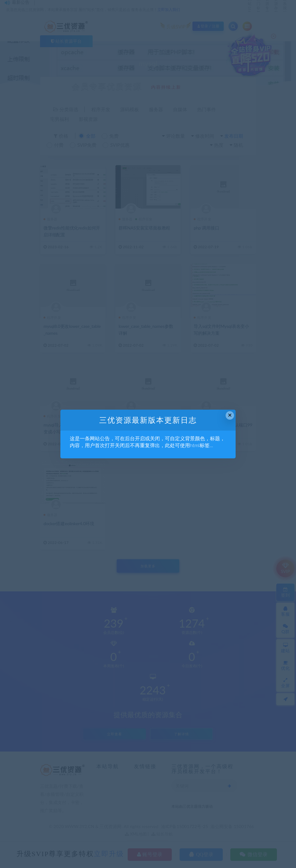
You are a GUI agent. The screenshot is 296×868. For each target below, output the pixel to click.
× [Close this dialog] (230, 415)
